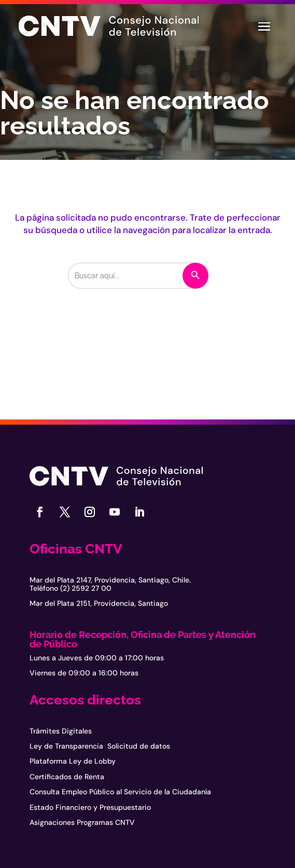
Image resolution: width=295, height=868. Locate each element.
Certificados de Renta (67, 777)
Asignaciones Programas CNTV (82, 822)
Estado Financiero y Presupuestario (90, 807)
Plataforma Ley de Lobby (73, 761)
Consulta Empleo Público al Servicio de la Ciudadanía (120, 792)
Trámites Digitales (61, 731)
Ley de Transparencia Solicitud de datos (100, 746)
